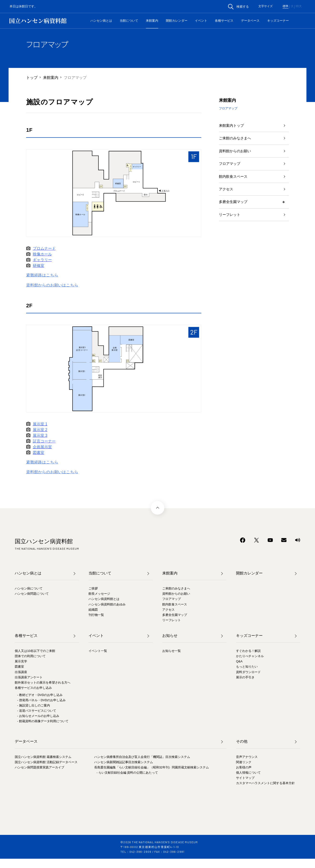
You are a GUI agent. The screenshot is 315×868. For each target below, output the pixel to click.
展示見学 (21, 661)
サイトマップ (245, 778)
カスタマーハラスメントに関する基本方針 (265, 783)
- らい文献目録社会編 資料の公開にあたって (127, 773)
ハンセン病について (29, 588)
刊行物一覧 (96, 615)
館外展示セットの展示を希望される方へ (43, 683)
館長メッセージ (99, 594)
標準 (285, 6)
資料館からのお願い (236, 153)
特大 (299, 6)
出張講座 (21, 672)
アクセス (226, 193)
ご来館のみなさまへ (236, 139)
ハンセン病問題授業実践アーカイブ (39, 767)
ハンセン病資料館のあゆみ (107, 604)
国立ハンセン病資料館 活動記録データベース (46, 762)
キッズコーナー (278, 21)
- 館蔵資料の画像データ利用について (43, 721)
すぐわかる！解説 (248, 651)
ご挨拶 (93, 588)
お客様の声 (244, 767)
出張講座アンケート (29, 677)
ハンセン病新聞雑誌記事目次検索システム (124, 762)
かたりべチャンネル (250, 656)
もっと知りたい (247, 667)
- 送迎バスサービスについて (37, 711)
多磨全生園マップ (234, 207)
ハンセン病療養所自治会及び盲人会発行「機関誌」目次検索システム (142, 757)
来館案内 (152, 21)
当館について (129, 21)
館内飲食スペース (234, 180)
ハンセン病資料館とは (104, 599)
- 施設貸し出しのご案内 (34, 705)
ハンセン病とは (101, 21)
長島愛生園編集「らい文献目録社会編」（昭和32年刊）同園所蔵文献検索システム (152, 767)
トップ (32, 77)
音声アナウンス (247, 757)
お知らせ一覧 (172, 651)
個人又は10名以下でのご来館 (35, 651)
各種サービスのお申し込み (33, 688)
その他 (242, 741)
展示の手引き (245, 677)
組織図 (93, 610)
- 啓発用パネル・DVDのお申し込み (41, 700)
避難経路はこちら (42, 275)
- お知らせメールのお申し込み (38, 716)
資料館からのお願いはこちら (52, 285)
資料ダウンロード (248, 672)
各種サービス (224, 21)
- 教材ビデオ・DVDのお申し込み (40, 695)
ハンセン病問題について (32, 594)
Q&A (239, 661)
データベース (250, 21)
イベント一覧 (98, 651)
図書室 (19, 667)
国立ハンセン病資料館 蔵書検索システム (43, 757)
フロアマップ (230, 166)
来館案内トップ (232, 126)
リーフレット (230, 220)
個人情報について (248, 773)
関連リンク (244, 762)
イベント (201, 21)
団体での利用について (30, 656)
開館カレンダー (177, 21)
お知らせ (170, 636)
